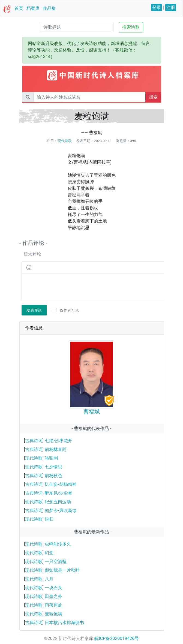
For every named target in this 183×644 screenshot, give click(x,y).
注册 (171, 7)
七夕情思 (53, 467)
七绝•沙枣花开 (58, 441)
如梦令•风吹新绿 (61, 511)
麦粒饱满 (53, 614)
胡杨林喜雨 (56, 449)
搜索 (153, 97)
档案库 (33, 8)
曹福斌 (92, 412)
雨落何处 (53, 605)
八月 (49, 579)
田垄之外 (53, 596)
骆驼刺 (51, 458)
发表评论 (34, 310)
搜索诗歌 (131, 27)
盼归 (49, 519)
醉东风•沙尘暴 (58, 493)
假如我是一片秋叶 (62, 570)
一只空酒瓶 (56, 562)
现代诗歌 (65, 141)
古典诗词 (34, 441)
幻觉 (49, 553)
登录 (157, 7)
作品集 (49, 8)
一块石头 (53, 588)
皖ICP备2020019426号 (117, 638)
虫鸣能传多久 (58, 544)
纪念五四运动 (58, 502)
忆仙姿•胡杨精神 (61, 484)
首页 (19, 8)
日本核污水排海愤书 (64, 623)
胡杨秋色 (53, 476)
